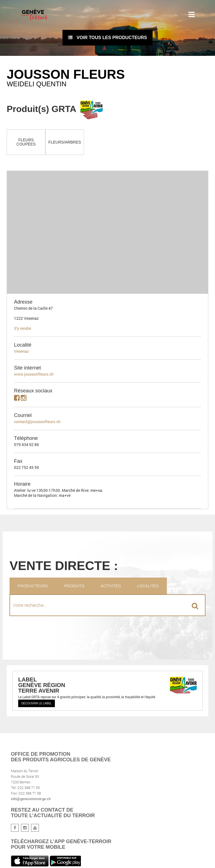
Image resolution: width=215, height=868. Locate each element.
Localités (148, 586)
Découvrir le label (37, 703)
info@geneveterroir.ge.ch (31, 799)
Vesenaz (21, 351)
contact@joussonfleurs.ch (37, 422)
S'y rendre (23, 328)
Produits (74, 586)
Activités (111, 586)
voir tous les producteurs (107, 38)
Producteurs (33, 586)
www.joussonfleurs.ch (34, 374)
